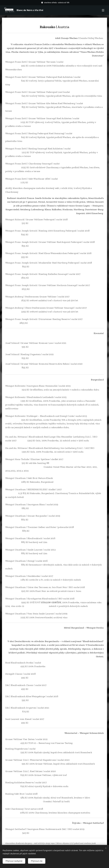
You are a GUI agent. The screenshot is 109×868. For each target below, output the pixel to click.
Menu (103, 10)
